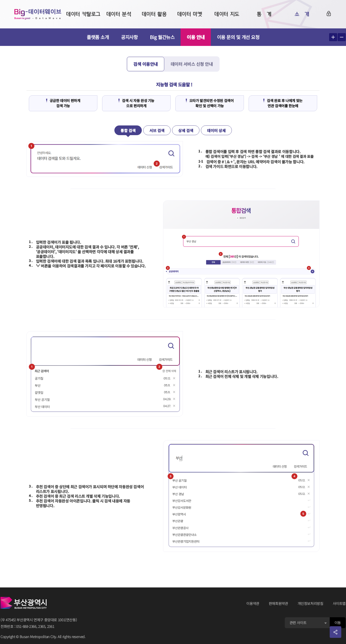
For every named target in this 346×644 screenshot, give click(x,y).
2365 (42, 626)
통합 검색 (128, 130)
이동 (338, 623)
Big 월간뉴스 (162, 37)
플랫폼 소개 (98, 37)
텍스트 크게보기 (333, 37)
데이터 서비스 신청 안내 (192, 64)
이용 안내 (196, 37)
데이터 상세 (216, 130)
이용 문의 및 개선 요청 (238, 37)
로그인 (329, 13)
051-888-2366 (26, 626)
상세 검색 (186, 130)
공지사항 (129, 37)
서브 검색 (157, 130)
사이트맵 (339, 603)
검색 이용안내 (146, 64)
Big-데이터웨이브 (38, 14)
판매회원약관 (278, 603)
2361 (51, 626)
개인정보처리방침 (310, 603)
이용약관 (253, 603)
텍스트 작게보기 (342, 37)
